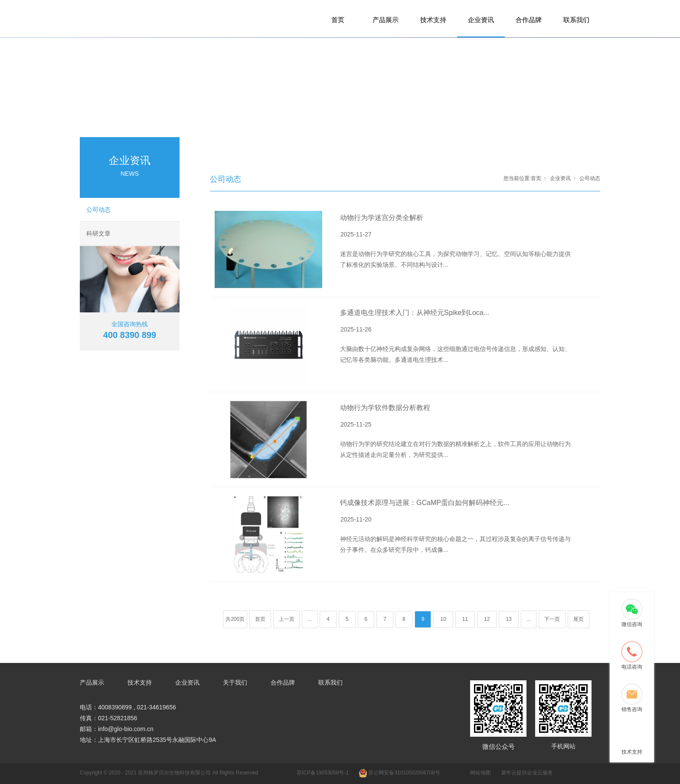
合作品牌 (529, 20)
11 (465, 619)
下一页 (552, 619)
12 (487, 619)
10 (443, 619)
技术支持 (433, 20)
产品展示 (386, 20)
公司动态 (98, 210)
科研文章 (98, 233)
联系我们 (576, 20)
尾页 (579, 619)
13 (508, 619)
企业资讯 (481, 20)
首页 (338, 20)
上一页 (287, 619)
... (310, 619)
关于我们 (235, 682)
